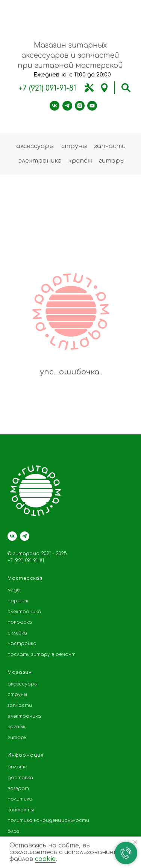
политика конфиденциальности (48, 820)
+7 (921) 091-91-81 (47, 88)
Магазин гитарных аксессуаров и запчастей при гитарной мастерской (70, 55)
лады (14, 590)
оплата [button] (17, 767)
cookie (45, 859)
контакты (21, 810)
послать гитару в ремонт (42, 654)
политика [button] (20, 799)
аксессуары (35, 146)
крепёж (80, 161)
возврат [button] (18, 789)
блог (14, 831)
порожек (18, 601)
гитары (112, 161)
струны (74, 146)
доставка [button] (20, 778)
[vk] (12, 536)
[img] (89, 88)
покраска (20, 622)
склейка (17, 633)
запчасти (110, 146)
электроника (40, 161)
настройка (22, 644)
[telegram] (25, 536)
